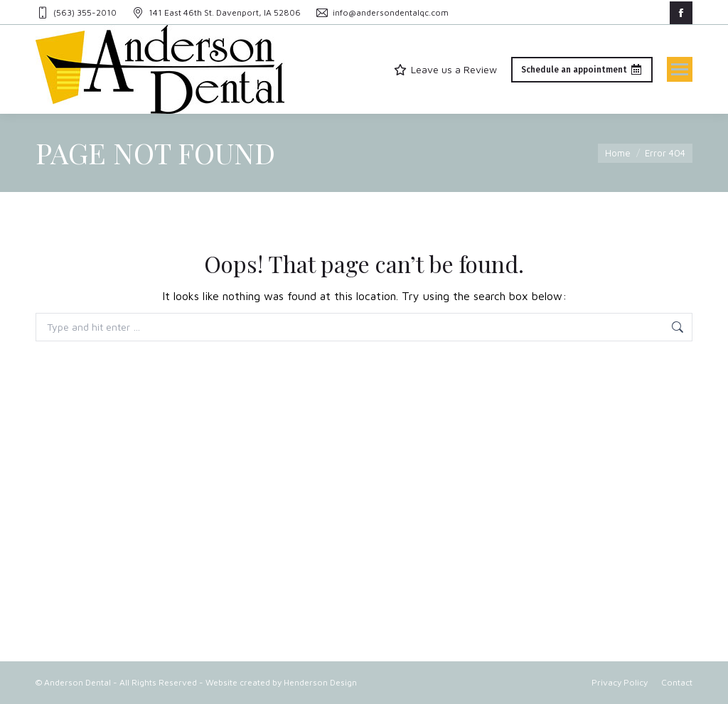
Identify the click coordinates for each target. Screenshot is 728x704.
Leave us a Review (445, 69)
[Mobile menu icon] (680, 69)
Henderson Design (320, 682)
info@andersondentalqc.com (382, 13)
